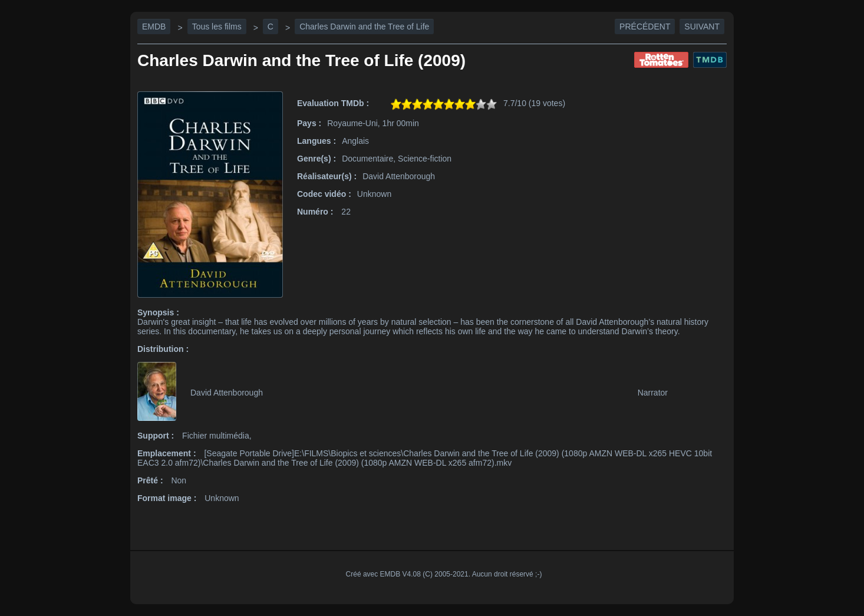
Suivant (702, 27)
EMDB (154, 27)
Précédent (645, 27)
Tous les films (217, 27)
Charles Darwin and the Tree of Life (364, 27)
